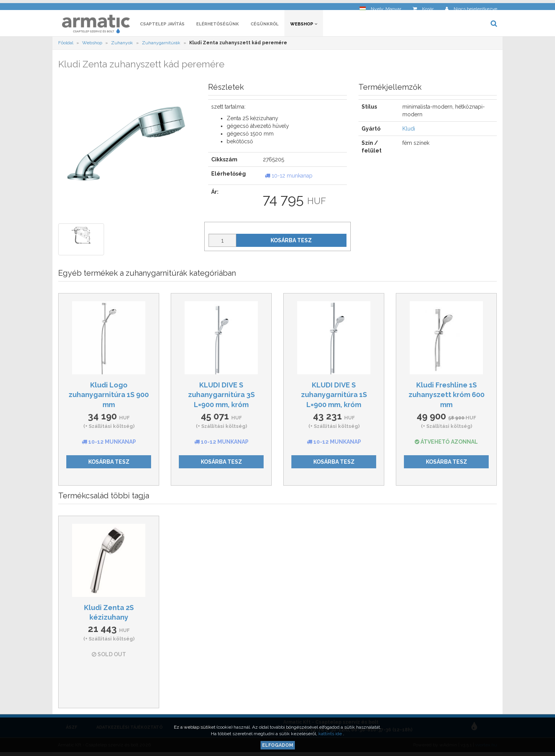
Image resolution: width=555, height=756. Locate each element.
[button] (380, 6)
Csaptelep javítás (162, 26)
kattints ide (331, 734)
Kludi (409, 131)
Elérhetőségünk (218, 26)
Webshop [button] (304, 26)
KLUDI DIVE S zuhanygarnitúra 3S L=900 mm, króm (221, 397)
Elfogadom (278, 745)
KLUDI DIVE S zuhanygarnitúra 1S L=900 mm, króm (334, 397)
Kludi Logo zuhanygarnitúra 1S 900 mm (109, 397)
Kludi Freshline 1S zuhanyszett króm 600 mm (447, 397)
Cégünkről (265, 26)
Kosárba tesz (291, 242)
